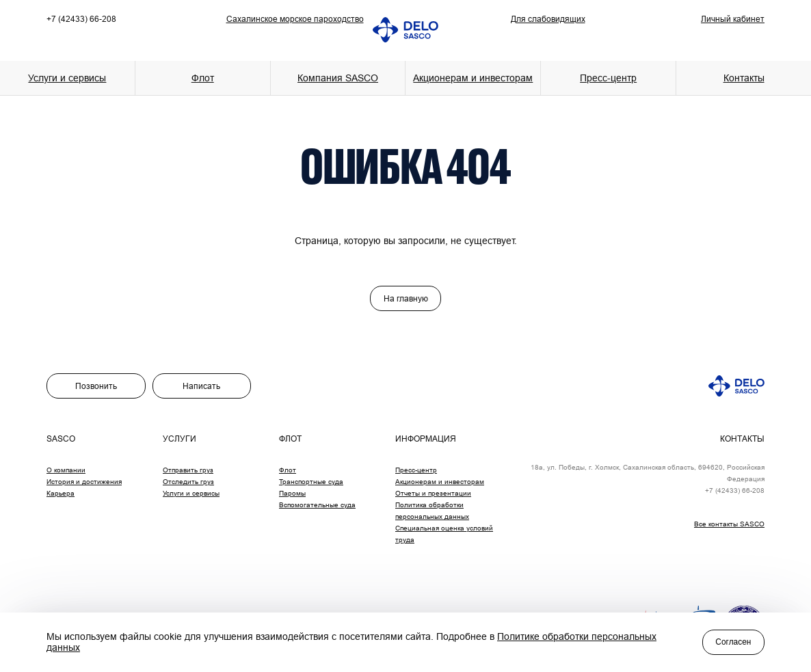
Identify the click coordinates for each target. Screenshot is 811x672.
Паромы (292, 493)
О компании (66, 470)
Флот (288, 470)
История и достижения (84, 482)
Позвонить (96, 386)
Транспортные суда (311, 482)
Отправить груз (188, 470)
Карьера (61, 493)
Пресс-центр (416, 470)
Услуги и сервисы (191, 493)
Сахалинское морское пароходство (295, 19)
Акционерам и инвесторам (473, 78)
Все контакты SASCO (729, 524)
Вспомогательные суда (317, 505)
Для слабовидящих (548, 19)
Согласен (733, 642)
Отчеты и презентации (433, 493)
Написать (201, 386)
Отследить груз (188, 482)
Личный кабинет (733, 19)
